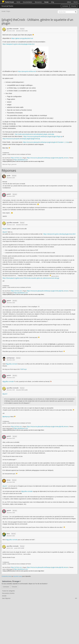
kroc (8, 534)
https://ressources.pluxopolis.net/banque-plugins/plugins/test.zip (21, 139)
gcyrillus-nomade (13, 29)
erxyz (9, 480)
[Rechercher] (76, 12)
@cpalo (5, 229)
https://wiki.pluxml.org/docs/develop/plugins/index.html (19, 44)
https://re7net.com (16, 158)
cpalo (9, 175)
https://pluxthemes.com (21, 160)
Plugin (9, 164)
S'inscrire (74, 6)
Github (69, 2)
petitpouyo (11, 358)
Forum (46, 2)
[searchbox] (67, 12)
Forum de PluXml (7, 6)
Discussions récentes (8, 593)
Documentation (28, 2)
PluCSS (76, 2)
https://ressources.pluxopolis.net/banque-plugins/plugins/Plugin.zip (43, 136)
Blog (53, 2)
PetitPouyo (23, 369)
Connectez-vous (6, 576)
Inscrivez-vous (18, 576)
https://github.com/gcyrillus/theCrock (22, 38)
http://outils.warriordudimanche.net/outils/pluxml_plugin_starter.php (34, 134)
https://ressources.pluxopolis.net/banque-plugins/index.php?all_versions (48, 158)
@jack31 (5, 232)
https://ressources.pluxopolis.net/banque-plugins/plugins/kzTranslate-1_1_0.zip (46, 142)
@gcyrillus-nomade (12, 364)
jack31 (9, 194)
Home (18, 2)
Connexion (65, 6)
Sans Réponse (39, 598)
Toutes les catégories (8, 591)
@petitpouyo (6, 417)
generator (14, 164)
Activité (4, 596)
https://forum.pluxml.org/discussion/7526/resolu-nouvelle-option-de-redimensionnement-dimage (31, 278)
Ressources (38, 2)
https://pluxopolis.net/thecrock (27, 71)
